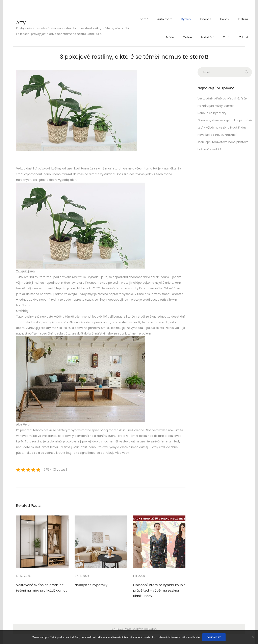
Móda (170, 37)
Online (187, 37)
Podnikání (208, 37)
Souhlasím (214, 637)
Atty (21, 22)
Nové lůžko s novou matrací (217, 135)
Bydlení (186, 19)
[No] (253, 637)
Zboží (227, 37)
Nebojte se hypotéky (91, 585)
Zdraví (244, 37)
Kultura (243, 19)
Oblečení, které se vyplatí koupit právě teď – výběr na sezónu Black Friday (159, 590)
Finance (206, 19)
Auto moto (165, 19)
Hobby (225, 19)
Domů (144, 19)
